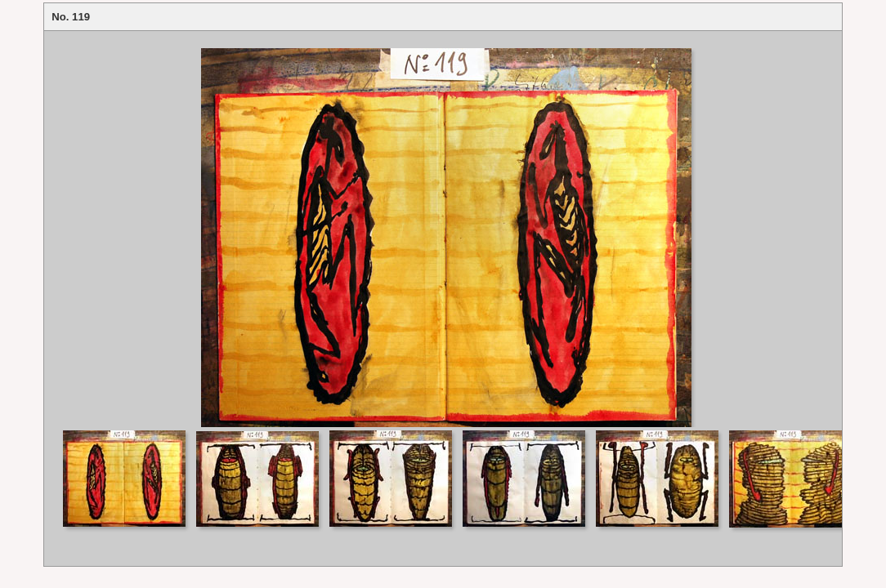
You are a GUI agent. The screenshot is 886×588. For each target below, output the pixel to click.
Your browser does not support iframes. (443, 229)
